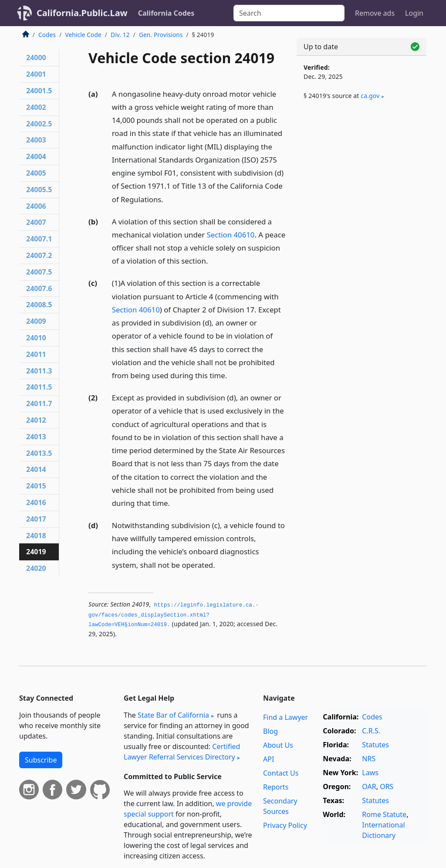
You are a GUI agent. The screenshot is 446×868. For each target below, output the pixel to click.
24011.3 (39, 371)
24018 (36, 536)
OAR (369, 787)
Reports (276, 787)
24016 (36, 502)
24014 (36, 469)
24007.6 (39, 288)
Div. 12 (120, 35)
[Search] (289, 13)
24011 (36, 354)
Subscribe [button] (41, 760)
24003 (36, 140)
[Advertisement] (362, 175)
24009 (36, 321)
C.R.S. (371, 731)
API (269, 759)
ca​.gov (370, 96)
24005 (36, 173)
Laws (370, 773)
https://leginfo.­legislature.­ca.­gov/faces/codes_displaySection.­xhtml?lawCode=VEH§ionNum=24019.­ (174, 615)
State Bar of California (173, 715)
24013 (36, 437)
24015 (36, 486)
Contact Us (281, 773)
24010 (36, 338)
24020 (36, 568)
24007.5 (39, 272)
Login (414, 13)
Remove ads (375, 13)
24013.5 (39, 453)
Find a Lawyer (286, 717)
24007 (36, 222)
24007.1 (39, 239)
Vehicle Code (83, 35)
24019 (36, 552)
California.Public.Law (82, 13)
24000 (36, 58)
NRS (369, 759)
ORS (387, 787)
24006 (36, 206)
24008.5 (39, 305)
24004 (36, 156)
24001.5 (39, 91)
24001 (36, 74)
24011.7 (39, 403)
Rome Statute (384, 814)
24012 (36, 420)
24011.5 (39, 387)
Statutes (375, 745)
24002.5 (39, 124)
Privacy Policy (285, 825)
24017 (36, 519)
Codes (47, 35)
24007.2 (39, 255)
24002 (36, 107)
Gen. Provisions (161, 35)
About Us (278, 745)
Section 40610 (230, 235)
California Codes (166, 13)
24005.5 (39, 190)
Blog (270, 731)
